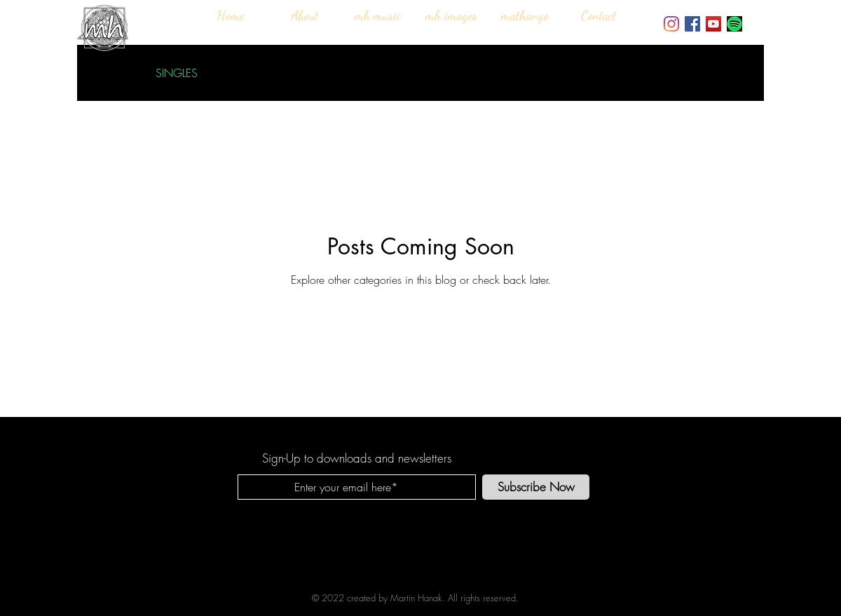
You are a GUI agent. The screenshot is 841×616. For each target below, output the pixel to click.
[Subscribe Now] (536, 487)
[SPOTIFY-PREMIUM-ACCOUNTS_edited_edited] (734, 24)
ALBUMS (334, 73)
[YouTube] (713, 24)
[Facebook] (692, 24)
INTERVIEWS (256, 73)
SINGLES (177, 73)
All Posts (109, 73)
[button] (732, 75)
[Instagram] (671, 24)
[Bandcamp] (755, 24)
